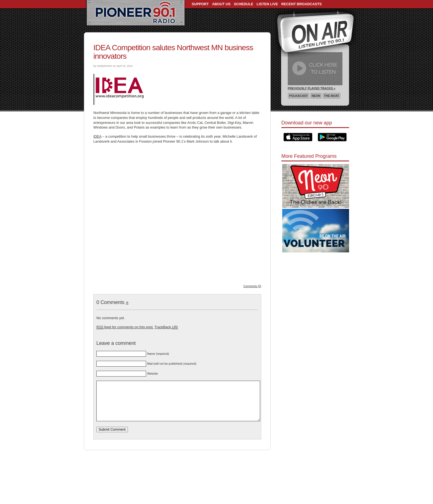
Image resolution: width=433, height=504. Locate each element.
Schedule (244, 4)
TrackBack (166, 327)
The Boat (332, 96)
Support (200, 4)
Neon (316, 96)
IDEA (97, 136)
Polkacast (299, 96)
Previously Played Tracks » (311, 88)
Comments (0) (252, 286)
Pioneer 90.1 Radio (135, 13)
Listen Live (267, 4)
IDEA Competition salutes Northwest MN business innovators (173, 52)
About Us (221, 4)
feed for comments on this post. (125, 327)
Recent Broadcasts (302, 4)
